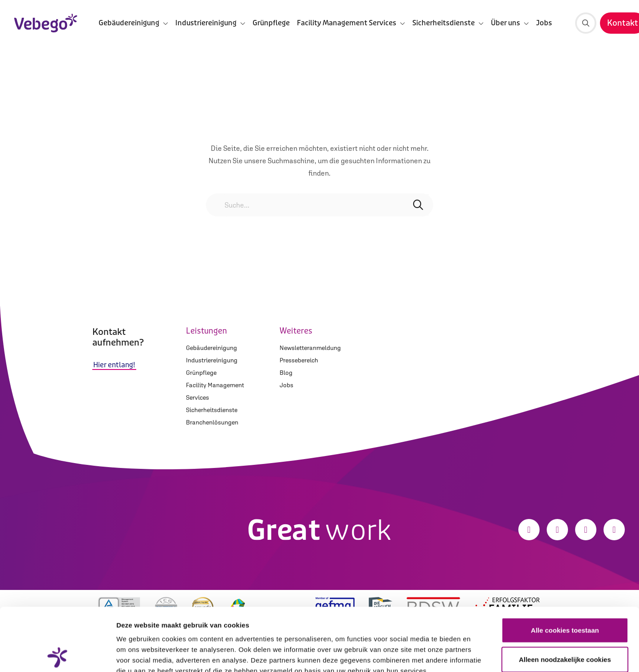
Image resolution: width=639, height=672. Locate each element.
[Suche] (586, 23)
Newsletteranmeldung (310, 348)
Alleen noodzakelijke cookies (565, 596)
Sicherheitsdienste (212, 410)
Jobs (544, 23)
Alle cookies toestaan (565, 567)
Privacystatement (146, 619)
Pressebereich (299, 360)
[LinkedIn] (586, 530)
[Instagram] (557, 530)
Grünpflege (271, 23)
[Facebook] (529, 530)
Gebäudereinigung (211, 348)
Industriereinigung (212, 360)
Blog (286, 373)
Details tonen (479, 654)
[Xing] (614, 530)
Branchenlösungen (212, 422)
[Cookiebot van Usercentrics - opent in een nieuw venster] (57, 655)
